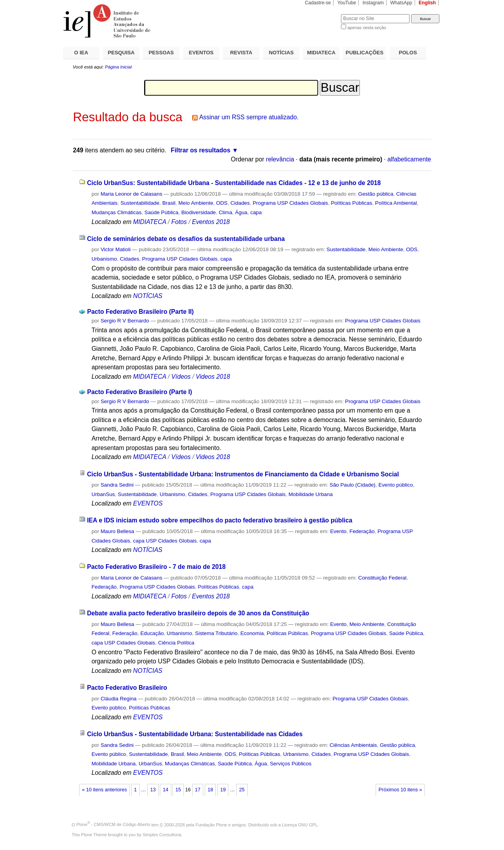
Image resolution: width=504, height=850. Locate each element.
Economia (252, 633)
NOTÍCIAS (281, 53)
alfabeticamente (409, 159)
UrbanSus (103, 494)
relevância (280, 159)
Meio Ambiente (196, 203)
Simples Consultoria (162, 835)
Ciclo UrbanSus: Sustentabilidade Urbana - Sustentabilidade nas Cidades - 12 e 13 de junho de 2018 (234, 183)
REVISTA (241, 53)
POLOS (408, 53)
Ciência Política (176, 643)
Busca (322, 14)
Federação (362, 531)
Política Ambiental (396, 203)
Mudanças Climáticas (116, 212)
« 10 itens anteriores (104, 790)
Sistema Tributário (216, 633)
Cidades (240, 203)
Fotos (179, 222)
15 (178, 790)
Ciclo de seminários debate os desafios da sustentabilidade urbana (186, 239)
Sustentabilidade (140, 203)
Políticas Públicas (351, 203)
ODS (222, 203)
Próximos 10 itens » (400, 790)
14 (165, 790)
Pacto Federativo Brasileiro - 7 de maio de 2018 (156, 567)
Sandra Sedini (117, 485)
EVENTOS (201, 53)
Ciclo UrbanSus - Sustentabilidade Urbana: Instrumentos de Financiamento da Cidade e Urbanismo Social (243, 474)
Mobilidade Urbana (311, 494)
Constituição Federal (383, 578)
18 (210, 790)
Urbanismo (104, 259)
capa (256, 212)
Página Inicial (118, 67)
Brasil (169, 203)
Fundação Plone (211, 824)
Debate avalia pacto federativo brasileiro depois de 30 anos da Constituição (198, 613)
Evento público (396, 485)
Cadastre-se (318, 3)
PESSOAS (161, 53)
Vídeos (181, 377)
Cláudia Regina (118, 699)
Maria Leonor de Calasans (131, 194)
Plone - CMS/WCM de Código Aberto (113, 824)
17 (198, 790)
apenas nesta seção (367, 28)
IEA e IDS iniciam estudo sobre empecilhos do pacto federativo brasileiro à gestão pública (220, 520)
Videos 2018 (213, 377)
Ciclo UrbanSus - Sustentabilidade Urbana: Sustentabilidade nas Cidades (195, 734)
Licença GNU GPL (300, 824)
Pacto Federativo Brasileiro (127, 688)
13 (153, 790)
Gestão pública (376, 194)
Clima (225, 212)
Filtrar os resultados (201, 150)
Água (241, 212)
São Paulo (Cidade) (353, 485)
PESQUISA (121, 53)
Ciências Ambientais (353, 745)
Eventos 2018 (211, 222)
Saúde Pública (161, 212)
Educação (152, 633)
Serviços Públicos (290, 764)
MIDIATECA (321, 53)
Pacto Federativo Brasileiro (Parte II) (140, 312)
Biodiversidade (198, 212)
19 (223, 790)
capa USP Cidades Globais (165, 541)
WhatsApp (401, 3)
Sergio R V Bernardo (125, 321)
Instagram (373, 3)
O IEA (81, 53)
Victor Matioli (115, 249)
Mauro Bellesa (117, 531)
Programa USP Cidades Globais (290, 203)
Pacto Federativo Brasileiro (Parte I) (139, 392)
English (427, 3)
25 (242, 790)
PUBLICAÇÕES (365, 53)
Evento (338, 531)
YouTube (347, 3)
